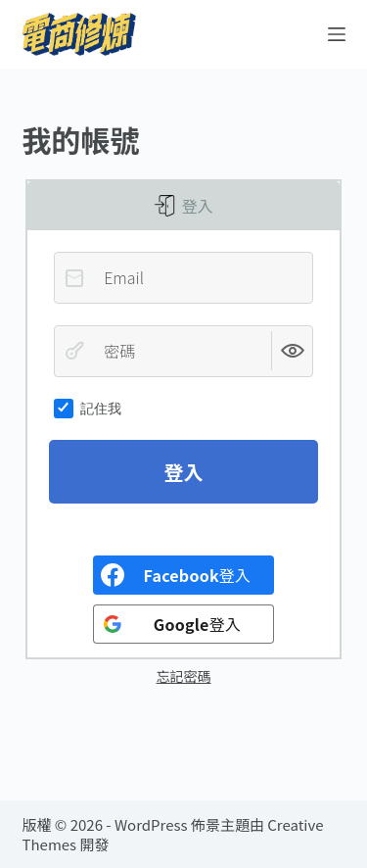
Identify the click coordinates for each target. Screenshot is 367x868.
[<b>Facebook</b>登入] (184, 575)
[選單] (337, 34)
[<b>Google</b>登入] (184, 624)
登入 (196, 206)
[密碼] (183, 351)
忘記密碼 (183, 676)
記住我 (88, 409)
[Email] (183, 277)
